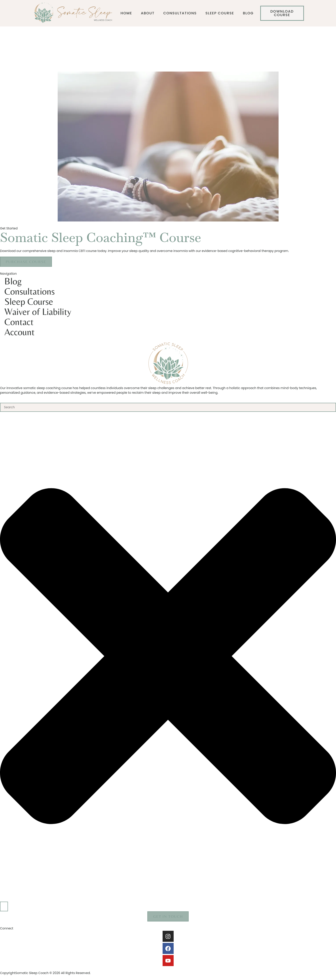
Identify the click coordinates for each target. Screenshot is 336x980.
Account (20, 332)
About (148, 13)
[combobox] (168, 407)
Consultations (180, 13)
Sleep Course (220, 13)
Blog (248, 13)
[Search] (4, 906)
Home (126, 13)
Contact (19, 322)
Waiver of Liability (38, 312)
